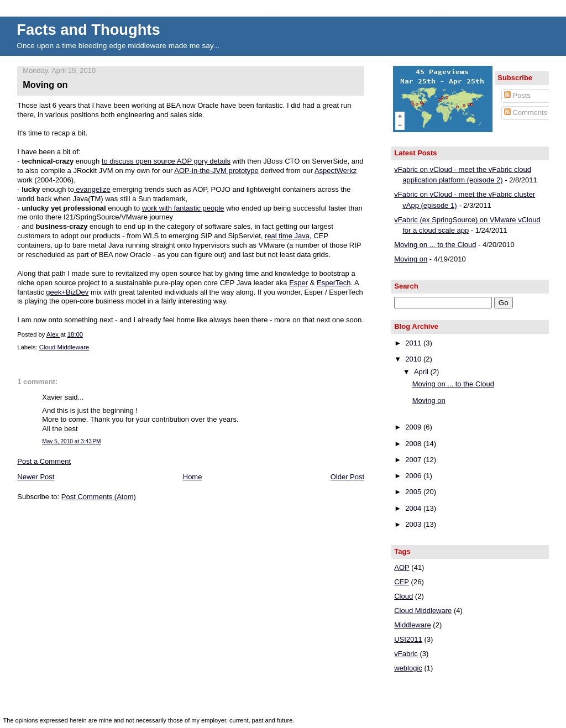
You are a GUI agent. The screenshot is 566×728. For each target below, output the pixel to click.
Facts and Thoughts (88, 30)
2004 (414, 508)
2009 (414, 427)
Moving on (411, 259)
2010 (414, 359)
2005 (414, 492)
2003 (414, 524)
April (422, 372)
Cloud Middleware (64, 347)
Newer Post (36, 477)
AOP (402, 567)
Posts (517, 95)
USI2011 (408, 639)
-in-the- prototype (216, 171)
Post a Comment (44, 461)
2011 (414, 343)
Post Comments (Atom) (99, 497)
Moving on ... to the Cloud (435, 245)
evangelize (92, 189)
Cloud (403, 596)
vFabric (406, 654)
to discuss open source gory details (166, 161)
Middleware (412, 625)
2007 (414, 460)
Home (193, 477)
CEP (402, 582)
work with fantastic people (183, 208)
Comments (526, 112)
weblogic (408, 668)
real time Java (287, 236)
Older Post (347, 477)
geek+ (67, 292)
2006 (414, 476)
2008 (414, 444)
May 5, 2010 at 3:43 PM (71, 441)
